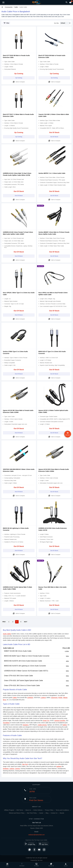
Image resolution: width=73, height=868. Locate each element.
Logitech (43, 698)
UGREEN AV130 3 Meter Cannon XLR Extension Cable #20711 (26, 671)
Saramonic (54, 698)
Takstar (65, 698)
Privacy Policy (49, 810)
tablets (65, 725)
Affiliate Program (9, 810)
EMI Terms (20, 810)
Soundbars (6, 723)
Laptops (12, 769)
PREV (4, 622)
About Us (28, 810)
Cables (15, 698)
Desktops (6, 769)
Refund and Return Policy (17, 813)
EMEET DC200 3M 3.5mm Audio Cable (18, 651)
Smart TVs (46, 721)
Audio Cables (7, 634)
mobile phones (42, 725)
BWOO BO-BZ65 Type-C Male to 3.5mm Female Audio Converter (27, 656)
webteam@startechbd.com (36, 835)
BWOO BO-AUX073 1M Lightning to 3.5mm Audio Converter (25, 666)
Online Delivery (38, 810)
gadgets (59, 766)
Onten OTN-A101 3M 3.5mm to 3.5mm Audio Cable (22, 686)
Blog (47, 813)
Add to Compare (19, 82)
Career (41, 813)
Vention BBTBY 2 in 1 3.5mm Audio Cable (52, 173)
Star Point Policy (32, 813)
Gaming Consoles (60, 721)
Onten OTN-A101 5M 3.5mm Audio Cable (18, 676)
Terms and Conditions (62, 810)
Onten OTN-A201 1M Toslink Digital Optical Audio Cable (23, 681)
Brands (62, 813)
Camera (17, 769)
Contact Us (54, 813)
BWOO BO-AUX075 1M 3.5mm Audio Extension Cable (23, 661)
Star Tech (25, 764)
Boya (4, 700)
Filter (6, 23)
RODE (60, 698)
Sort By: (57, 23)
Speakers (26, 725)
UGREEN (30, 698)
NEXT (26, 622)
